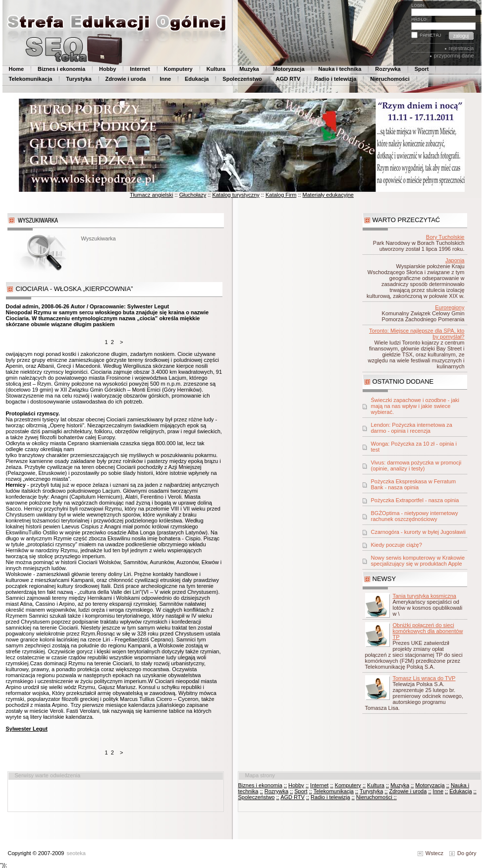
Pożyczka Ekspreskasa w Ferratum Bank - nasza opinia (414, 484)
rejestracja (461, 48)
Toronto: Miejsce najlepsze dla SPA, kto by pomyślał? (417, 334)
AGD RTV (288, 79)
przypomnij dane (454, 56)
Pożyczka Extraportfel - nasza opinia (415, 500)
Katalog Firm (281, 195)
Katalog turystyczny (236, 195)
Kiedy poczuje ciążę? (397, 545)
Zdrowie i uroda (126, 79)
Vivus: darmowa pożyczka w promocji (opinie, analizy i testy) (416, 465)
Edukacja (197, 79)
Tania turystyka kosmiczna (425, 596)
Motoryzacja (289, 69)
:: (285, 785)
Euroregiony (450, 307)
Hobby (107, 69)
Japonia (455, 260)
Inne (165, 79)
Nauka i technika (340, 69)
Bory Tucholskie (445, 237)
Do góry (463, 853)
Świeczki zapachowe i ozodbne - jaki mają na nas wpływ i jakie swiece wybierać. (415, 406)
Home (17, 69)
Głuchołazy (193, 195)
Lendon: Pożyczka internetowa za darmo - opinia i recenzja (412, 428)
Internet (140, 69)
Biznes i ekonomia (61, 69)
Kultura (216, 69)
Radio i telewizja (335, 79)
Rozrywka (388, 69)
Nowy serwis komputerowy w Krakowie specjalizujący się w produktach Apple (418, 561)
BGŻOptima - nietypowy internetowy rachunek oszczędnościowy (415, 516)
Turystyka (79, 79)
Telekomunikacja (31, 79)
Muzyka (249, 69)
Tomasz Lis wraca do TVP (424, 678)
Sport (422, 69)
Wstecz (430, 853)
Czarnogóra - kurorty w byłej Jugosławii (418, 532)
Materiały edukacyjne (328, 195)
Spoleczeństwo (242, 79)
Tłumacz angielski (151, 195)
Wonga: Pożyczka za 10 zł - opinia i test (414, 447)
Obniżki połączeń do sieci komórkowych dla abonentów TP (428, 631)
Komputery (178, 69)
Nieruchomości (390, 79)
